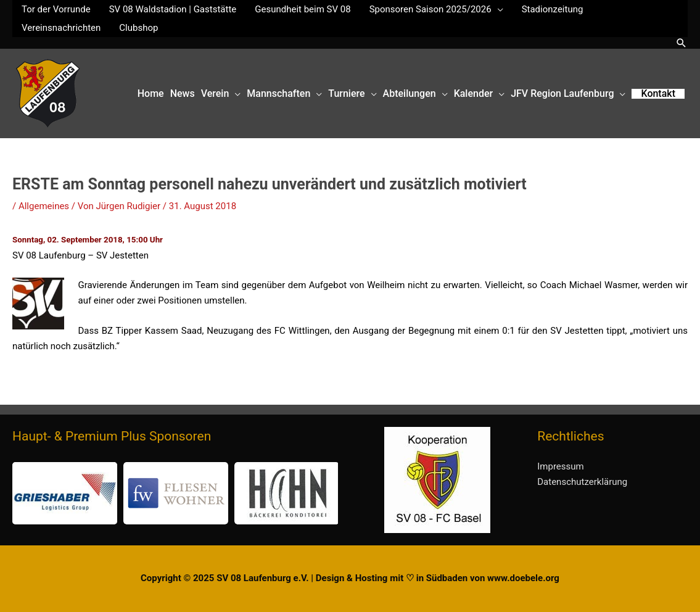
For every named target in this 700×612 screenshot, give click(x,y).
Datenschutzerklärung (582, 482)
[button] (681, 43)
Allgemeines (44, 206)
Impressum (560, 466)
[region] (175, 493)
